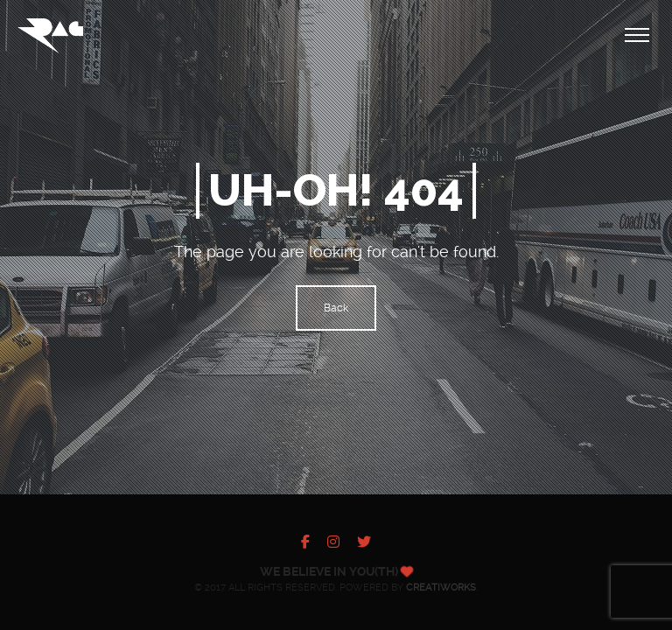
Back (336, 308)
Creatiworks (441, 588)
